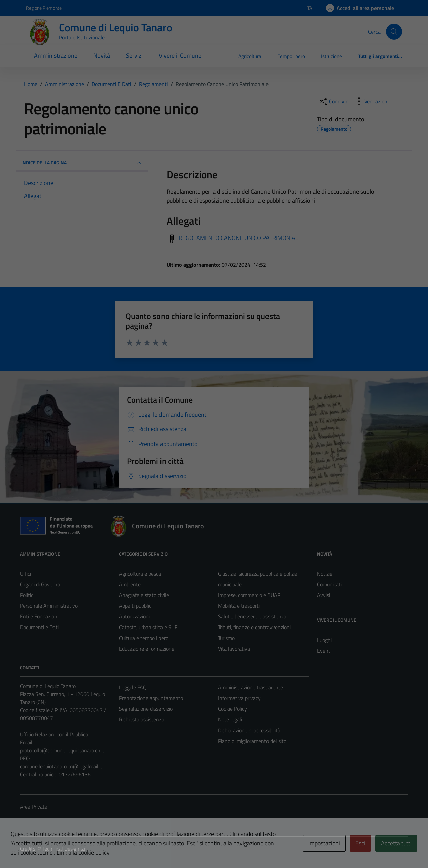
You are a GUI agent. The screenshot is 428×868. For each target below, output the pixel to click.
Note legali (230, 719)
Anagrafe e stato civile (144, 595)
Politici (27, 595)
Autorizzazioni (134, 616)
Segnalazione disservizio (146, 709)
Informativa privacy (239, 698)
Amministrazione (56, 55)
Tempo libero (291, 56)
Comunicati (329, 584)
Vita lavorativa (234, 649)
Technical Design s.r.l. (66, 849)
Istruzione (332, 56)
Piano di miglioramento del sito (252, 741)
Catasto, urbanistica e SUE (148, 627)
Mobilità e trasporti (239, 606)
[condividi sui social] (334, 101)
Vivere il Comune (180, 55)
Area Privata (34, 807)
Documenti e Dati (39, 627)
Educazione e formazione (147, 649)
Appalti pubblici (136, 606)
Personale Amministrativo (49, 606)
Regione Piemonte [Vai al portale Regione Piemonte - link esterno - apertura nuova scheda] (44, 8)
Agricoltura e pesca (140, 574)
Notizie (325, 574)
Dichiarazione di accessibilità (249, 730)
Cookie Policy (233, 709)
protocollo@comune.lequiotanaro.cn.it (62, 750)
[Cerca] (394, 32)
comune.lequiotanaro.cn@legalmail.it (61, 766)
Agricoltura (250, 56)
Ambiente (130, 584)
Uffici (26, 574)
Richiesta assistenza (142, 719)
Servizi (134, 55)
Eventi (324, 651)
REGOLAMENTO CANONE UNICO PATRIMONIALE (240, 238)
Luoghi (324, 640)
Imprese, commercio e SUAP (249, 595)
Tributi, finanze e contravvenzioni (254, 627)
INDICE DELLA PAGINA (82, 163)
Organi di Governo (40, 584)
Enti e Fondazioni (39, 616)
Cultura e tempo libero (144, 638)
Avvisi (324, 595)
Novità (102, 55)
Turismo (226, 638)
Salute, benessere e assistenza (252, 616)
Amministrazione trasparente (250, 687)
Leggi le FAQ (133, 687)
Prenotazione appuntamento (151, 698)
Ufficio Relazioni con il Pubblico (54, 734)
